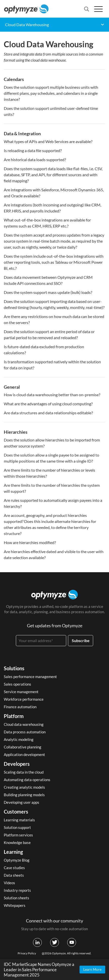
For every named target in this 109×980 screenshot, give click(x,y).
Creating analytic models (24, 787)
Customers (16, 812)
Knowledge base (17, 842)
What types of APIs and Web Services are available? (48, 141)
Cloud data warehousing (24, 724)
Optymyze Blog (17, 860)
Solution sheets (16, 898)
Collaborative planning (23, 747)
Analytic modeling (19, 739)
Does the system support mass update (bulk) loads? (48, 292)
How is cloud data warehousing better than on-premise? (52, 395)
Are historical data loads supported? (35, 160)
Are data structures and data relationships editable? (48, 413)
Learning (13, 852)
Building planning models (24, 795)
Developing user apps (22, 802)
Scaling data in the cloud (24, 772)
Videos (9, 883)
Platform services (18, 835)
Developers (17, 764)
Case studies (14, 868)
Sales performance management (30, 677)
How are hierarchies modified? (30, 542)
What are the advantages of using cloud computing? (48, 404)
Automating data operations (27, 780)
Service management (21, 692)
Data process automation (25, 732)
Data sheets (14, 875)
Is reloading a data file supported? (33, 150)
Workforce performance (24, 699)
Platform (14, 716)
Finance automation (20, 707)
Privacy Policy (27, 953)
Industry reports (17, 890)
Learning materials (19, 820)
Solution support (17, 827)
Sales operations (17, 684)
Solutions (14, 668)
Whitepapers (15, 905)
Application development (24, 754)
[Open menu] (98, 9)
